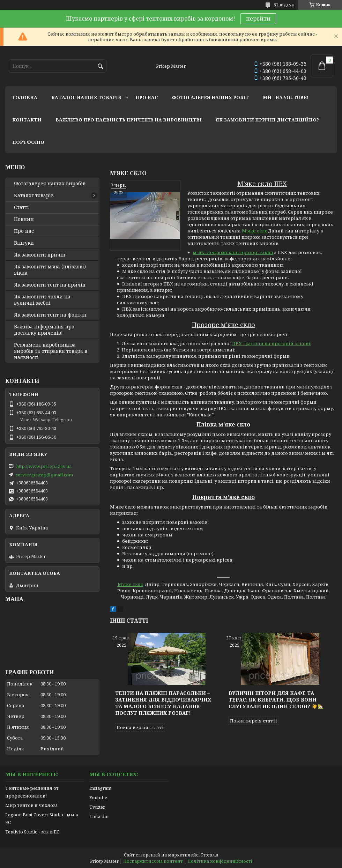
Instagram (100, 788)
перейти (258, 18)
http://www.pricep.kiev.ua (44, 466)
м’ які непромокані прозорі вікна (233, 252)
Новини (24, 219)
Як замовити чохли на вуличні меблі (42, 300)
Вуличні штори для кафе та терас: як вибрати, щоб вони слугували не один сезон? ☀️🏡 (276, 700)
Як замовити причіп (40, 255)
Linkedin (99, 816)
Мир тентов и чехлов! (31, 805)
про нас (147, 97)
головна (25, 97)
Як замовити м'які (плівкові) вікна (50, 270)
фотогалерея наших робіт (210, 97)
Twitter (97, 807)
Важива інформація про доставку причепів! (44, 330)
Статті (21, 207)
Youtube (98, 797)
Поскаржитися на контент (153, 861)
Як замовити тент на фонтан (50, 315)
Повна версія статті (140, 727)
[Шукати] (100, 66)
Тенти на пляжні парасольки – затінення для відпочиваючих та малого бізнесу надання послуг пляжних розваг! (163, 703)
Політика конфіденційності (220, 861)
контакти (27, 120)
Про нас (24, 231)
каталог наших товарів (86, 97)
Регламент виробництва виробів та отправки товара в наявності (51, 351)
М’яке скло (255, 231)
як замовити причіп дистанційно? (267, 120)
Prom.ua (210, 855)
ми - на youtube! (285, 97)
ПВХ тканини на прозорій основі (271, 343)
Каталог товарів (34, 195)
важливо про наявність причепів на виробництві (129, 120)
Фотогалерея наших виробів (50, 184)
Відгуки (24, 243)
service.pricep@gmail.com (44, 475)
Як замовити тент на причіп (50, 285)
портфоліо (28, 142)
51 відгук (284, 5)
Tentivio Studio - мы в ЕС (32, 832)
